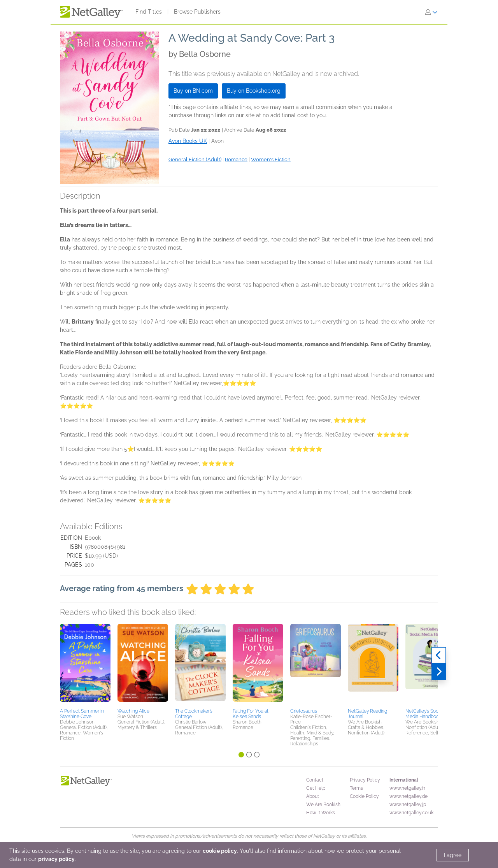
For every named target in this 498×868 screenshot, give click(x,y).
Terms (356, 788)
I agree (453, 855)
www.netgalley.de (409, 796)
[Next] (439, 672)
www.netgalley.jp (408, 805)
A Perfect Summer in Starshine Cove (82, 714)
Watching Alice (133, 711)
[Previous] (439, 655)
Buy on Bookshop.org (254, 91)
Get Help (316, 788)
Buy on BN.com (193, 91)
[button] (85, 665)
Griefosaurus (304, 711)
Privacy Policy (365, 780)
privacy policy (56, 859)
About (313, 796)
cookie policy (220, 851)
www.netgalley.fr (407, 788)
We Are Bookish (323, 805)
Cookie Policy (364, 796)
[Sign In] (431, 12)
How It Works (321, 813)
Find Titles (149, 12)
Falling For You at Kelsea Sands (251, 714)
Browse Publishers (197, 12)
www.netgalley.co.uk (411, 813)
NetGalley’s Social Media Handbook (424, 714)
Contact (315, 780)
